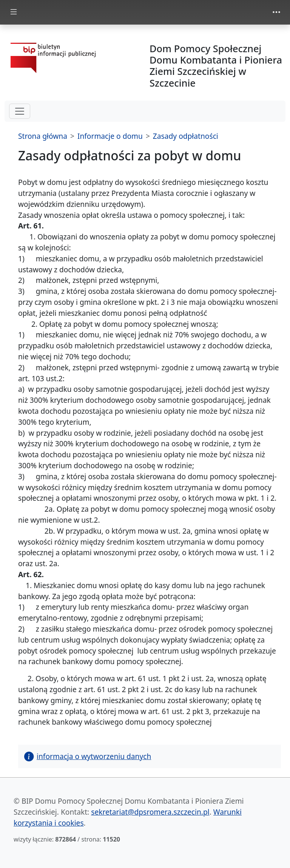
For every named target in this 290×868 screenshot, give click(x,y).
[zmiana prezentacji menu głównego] (14, 12)
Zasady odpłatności (186, 136)
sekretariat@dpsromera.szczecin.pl (150, 812)
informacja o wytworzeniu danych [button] (88, 756)
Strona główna (43, 136)
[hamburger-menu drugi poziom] (20, 111)
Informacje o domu (110, 136)
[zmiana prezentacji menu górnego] (276, 12)
